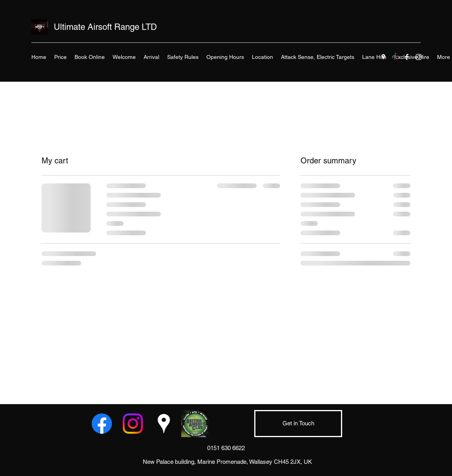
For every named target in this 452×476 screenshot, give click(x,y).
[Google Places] (383, 57)
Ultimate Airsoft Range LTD (105, 27)
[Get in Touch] (298, 424)
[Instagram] (419, 57)
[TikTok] (395, 57)
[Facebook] (407, 57)
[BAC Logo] (195, 424)
